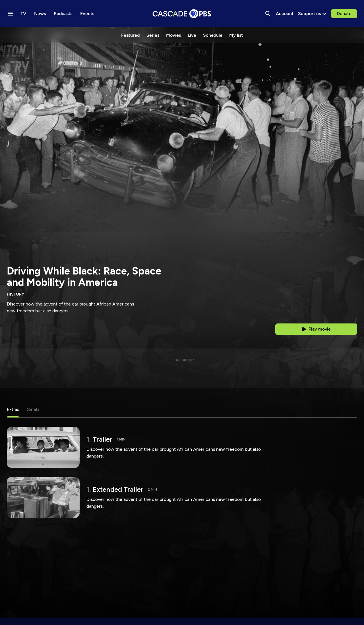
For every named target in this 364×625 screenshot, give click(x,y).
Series (153, 35)
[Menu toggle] (10, 14)
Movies (173, 35)
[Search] (268, 14)
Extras (13, 409)
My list (236, 35)
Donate (344, 14)
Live (192, 35)
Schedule (213, 35)
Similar (34, 409)
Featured (130, 35)
